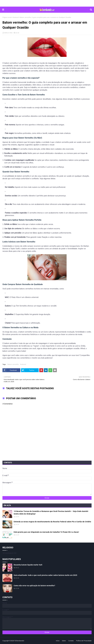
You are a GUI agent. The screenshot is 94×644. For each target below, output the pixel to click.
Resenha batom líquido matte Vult (28, 565)
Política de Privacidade (84, 641)
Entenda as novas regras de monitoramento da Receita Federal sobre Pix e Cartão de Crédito (52, 522)
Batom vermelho (13, 364)
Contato (71, 641)
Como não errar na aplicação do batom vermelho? (34, 586)
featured (16, 17)
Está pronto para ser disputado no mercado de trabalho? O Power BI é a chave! (46, 532)
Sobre (64, 641)
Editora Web (8, 33)
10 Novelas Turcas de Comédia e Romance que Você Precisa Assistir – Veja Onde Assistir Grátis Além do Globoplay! (51, 513)
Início (58, 641)
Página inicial (7, 17)
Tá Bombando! (19, 641)
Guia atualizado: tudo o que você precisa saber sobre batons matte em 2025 (45, 575)
